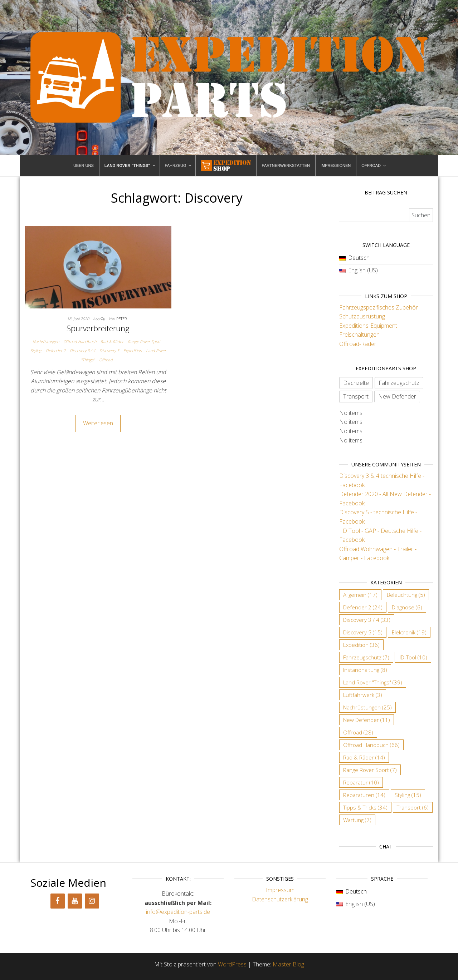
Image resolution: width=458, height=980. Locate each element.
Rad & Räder (112, 341)
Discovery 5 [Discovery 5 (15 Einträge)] (363, 632)
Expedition (133, 350)
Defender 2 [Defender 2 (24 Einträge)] (363, 607)
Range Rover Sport (144, 341)
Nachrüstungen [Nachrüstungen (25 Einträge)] (367, 707)
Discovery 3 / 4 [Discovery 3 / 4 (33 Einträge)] (367, 620)
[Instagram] (92, 901)
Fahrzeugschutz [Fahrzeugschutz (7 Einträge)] (366, 657)
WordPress (232, 964)
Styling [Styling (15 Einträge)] (408, 795)
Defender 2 (56, 350)
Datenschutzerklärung (280, 899)
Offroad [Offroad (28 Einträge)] (358, 732)
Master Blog (288, 964)
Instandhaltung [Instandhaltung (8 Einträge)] (365, 670)
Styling (36, 350)
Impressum (280, 890)
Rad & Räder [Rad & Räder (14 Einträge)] (364, 757)
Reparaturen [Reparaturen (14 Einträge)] (364, 795)
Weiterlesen (98, 423)
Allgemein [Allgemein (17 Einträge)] (360, 595)
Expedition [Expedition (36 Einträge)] (361, 645)
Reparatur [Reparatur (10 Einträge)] (361, 782)
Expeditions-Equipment (368, 326)
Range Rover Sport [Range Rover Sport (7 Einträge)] (370, 770)
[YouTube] (75, 901)
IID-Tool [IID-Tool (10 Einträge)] (413, 657)
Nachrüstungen (46, 341)
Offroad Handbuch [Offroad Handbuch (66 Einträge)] (371, 745)
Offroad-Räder (358, 344)
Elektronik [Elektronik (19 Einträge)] (409, 632)
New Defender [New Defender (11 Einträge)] (367, 720)
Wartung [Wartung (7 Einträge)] (357, 820)
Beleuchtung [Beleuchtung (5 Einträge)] (406, 595)
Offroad (106, 360)
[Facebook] (58, 901)
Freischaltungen (359, 335)
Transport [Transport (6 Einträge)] (413, 807)
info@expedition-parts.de (178, 912)
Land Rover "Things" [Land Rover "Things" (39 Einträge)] (373, 682)
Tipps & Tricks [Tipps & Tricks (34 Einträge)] (365, 807)
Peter (121, 319)
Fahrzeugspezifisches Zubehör (379, 307)
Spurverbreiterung (98, 328)
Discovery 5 (109, 350)
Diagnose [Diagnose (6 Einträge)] (407, 607)
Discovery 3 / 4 (82, 350)
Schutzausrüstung (362, 316)
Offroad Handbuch (80, 341)
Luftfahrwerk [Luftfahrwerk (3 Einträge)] (363, 695)
